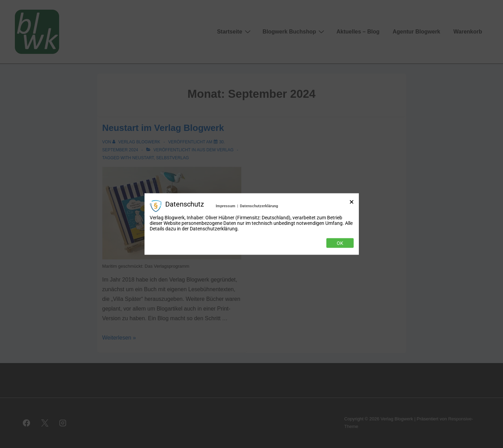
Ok (340, 243)
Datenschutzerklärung (259, 206)
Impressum (226, 206)
